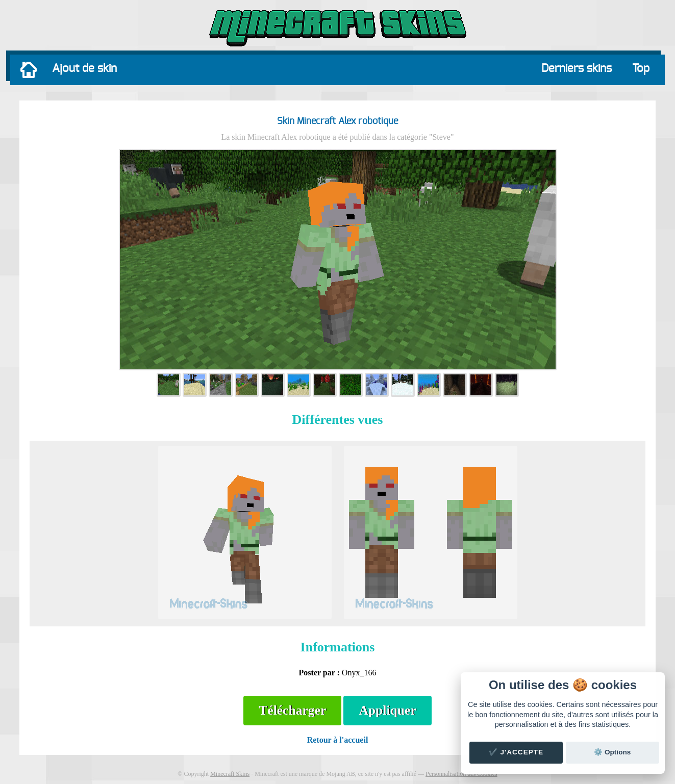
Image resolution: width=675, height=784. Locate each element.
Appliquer (387, 710)
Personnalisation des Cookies (461, 774)
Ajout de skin (84, 68)
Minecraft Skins (230, 774)
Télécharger (292, 710)
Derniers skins (577, 68)
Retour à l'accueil (338, 740)
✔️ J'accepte (516, 752)
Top (641, 68)
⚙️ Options (612, 752)
